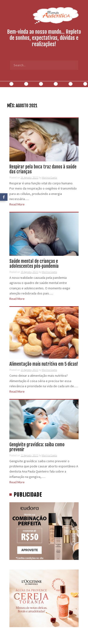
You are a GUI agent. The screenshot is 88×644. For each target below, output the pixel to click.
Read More (17, 204)
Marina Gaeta (49, 177)
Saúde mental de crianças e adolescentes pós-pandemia (34, 264)
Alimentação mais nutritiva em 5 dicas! (44, 364)
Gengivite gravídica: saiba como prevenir (37, 447)
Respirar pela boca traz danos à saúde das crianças (43, 169)
